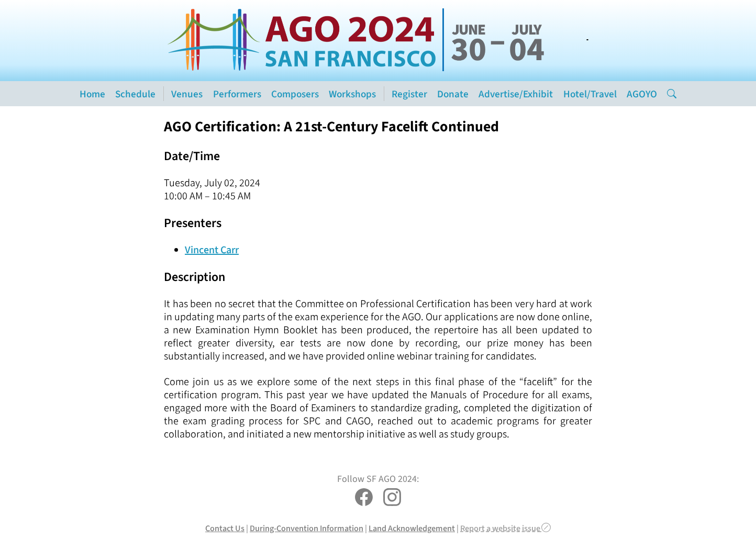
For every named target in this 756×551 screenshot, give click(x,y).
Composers (295, 94)
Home (92, 94)
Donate (453, 94)
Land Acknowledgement (412, 528)
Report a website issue (505, 528)
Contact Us (225, 528)
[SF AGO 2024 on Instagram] (392, 498)
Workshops (352, 94)
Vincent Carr (212, 250)
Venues (187, 94)
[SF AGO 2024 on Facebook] (364, 498)
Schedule (135, 94)
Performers (237, 94)
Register (409, 94)
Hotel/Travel (590, 94)
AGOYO (642, 94)
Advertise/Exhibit (516, 94)
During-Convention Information (307, 528)
